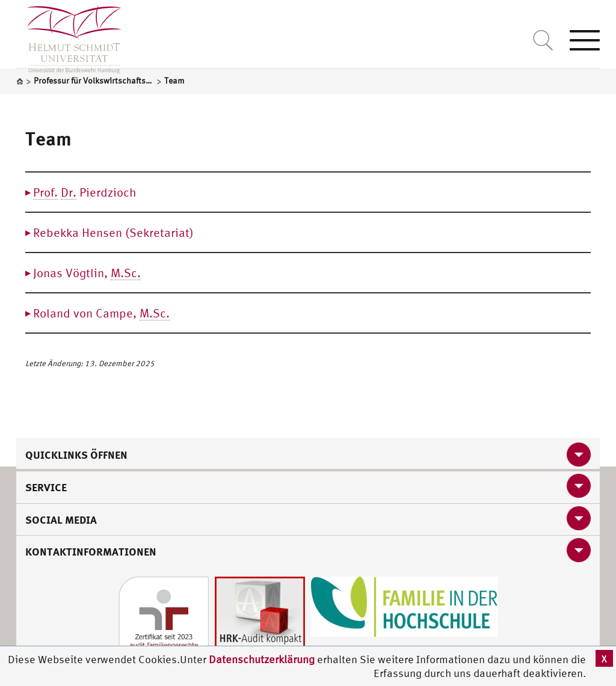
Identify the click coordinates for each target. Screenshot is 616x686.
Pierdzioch (85, 192)
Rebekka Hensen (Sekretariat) (113, 232)
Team (48, 138)
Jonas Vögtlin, (87, 273)
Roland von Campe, (101, 313)
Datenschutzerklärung (262, 659)
